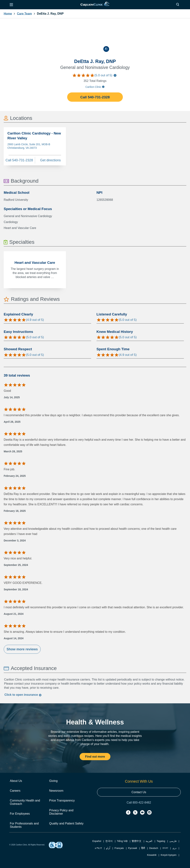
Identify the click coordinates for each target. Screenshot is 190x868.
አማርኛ (98, 848)
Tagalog (161, 841)
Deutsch (154, 848)
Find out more (95, 757)
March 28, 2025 (13, 451)
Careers (15, 791)
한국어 (109, 841)
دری (174, 848)
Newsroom (56, 791)
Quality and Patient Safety (66, 823)
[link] (95, 5)
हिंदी (143, 848)
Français (119, 848)
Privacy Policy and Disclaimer (61, 812)
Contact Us (139, 792)
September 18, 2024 (16, 589)
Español (97, 841)
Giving (53, 781)
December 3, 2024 (15, 541)
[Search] (178, 5)
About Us (16, 781)
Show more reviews (22, 649)
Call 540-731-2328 (95, 97)
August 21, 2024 (14, 614)
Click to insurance (23, 695)
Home (8, 14)
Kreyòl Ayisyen (169, 855)
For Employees (20, 814)
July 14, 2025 (12, 397)
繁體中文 (137, 841)
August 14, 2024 (14, 638)
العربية (149, 841)
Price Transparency (62, 800)
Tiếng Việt (122, 841)
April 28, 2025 (12, 422)
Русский (132, 848)
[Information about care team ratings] (115, 76)
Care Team (24, 14)
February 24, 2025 (15, 476)
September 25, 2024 (16, 565)
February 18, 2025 (15, 511)
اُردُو (108, 848)
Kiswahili (152, 855)
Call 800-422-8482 (139, 803)
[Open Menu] (11, 5)
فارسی (173, 841)
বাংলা (165, 848)
